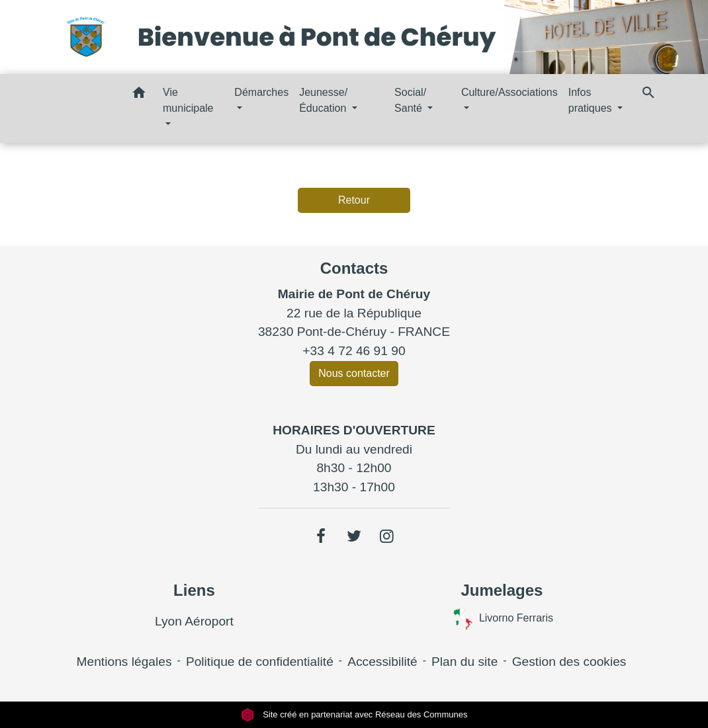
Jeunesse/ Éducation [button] (324, 100)
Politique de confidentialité (260, 662)
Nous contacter (354, 373)
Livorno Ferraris (502, 619)
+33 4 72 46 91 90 (354, 351)
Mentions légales (124, 662)
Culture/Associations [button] (509, 92)
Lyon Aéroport (194, 621)
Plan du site (465, 662)
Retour (354, 200)
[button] (139, 95)
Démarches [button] (261, 92)
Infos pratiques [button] (592, 100)
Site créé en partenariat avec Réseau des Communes (354, 714)
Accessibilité (382, 662)
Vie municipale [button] (188, 100)
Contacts (354, 268)
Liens (194, 590)
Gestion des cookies (569, 662)
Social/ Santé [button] (410, 100)
